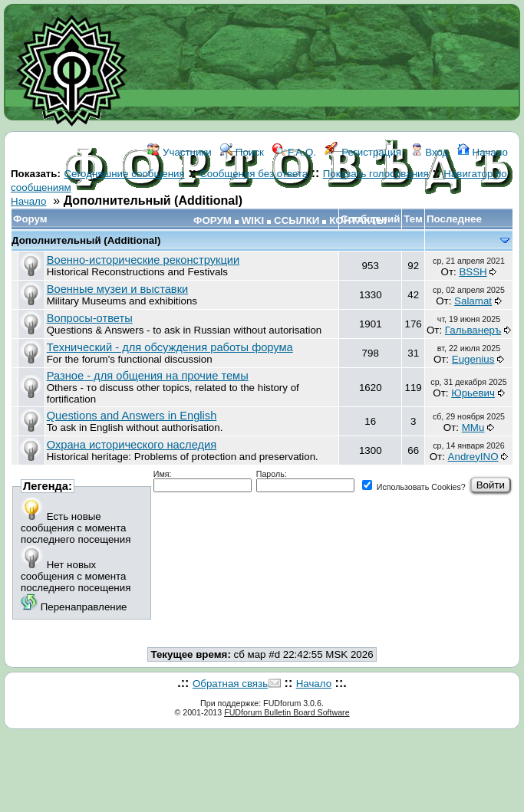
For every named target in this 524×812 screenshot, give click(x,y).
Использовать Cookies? (414, 487)
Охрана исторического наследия (132, 445)
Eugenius (473, 359)
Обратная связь (230, 684)
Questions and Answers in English (132, 416)
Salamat (473, 301)
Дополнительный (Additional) (86, 240)
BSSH (473, 272)
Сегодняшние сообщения (124, 174)
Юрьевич (473, 393)
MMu (473, 427)
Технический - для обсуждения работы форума (170, 347)
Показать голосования (376, 174)
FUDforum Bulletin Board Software (287, 712)
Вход (430, 152)
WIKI (253, 220)
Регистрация (363, 152)
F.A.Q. (294, 152)
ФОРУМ (213, 220)
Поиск (242, 152)
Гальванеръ (473, 330)
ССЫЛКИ (297, 220)
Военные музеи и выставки (118, 289)
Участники (179, 152)
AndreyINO (473, 457)
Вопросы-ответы (90, 318)
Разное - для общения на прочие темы (148, 376)
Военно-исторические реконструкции (143, 260)
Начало (483, 152)
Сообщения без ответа (254, 174)
